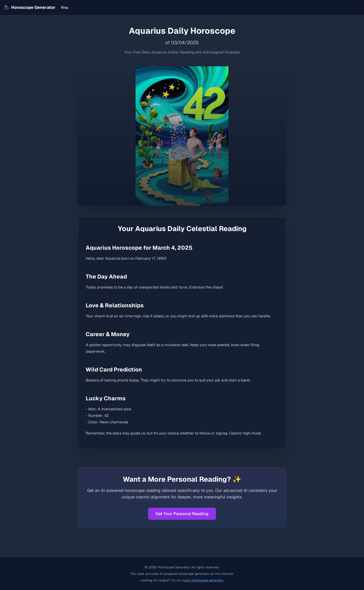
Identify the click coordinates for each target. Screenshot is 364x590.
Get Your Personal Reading (182, 514)
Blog (65, 7)
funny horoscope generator (203, 580)
